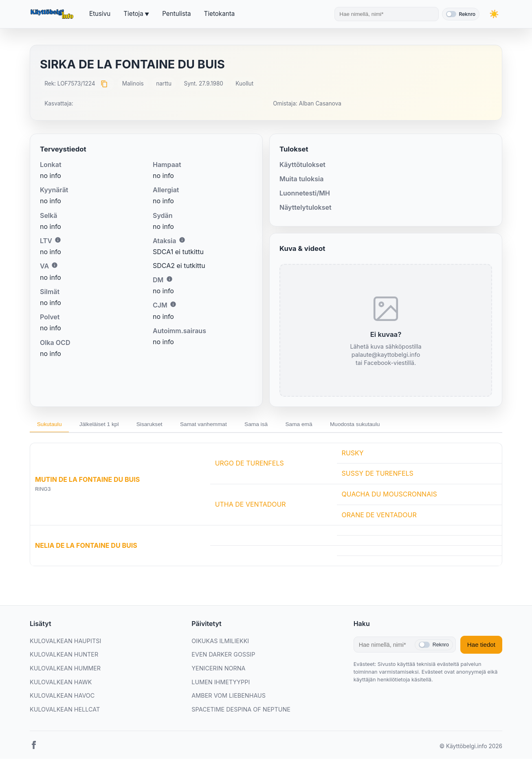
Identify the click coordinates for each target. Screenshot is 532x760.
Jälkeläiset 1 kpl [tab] (104, 425)
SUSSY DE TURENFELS (378, 475)
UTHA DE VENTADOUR (251, 506)
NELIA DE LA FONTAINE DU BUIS (86, 547)
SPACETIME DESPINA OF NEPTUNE (241, 711)
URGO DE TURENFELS (250, 464)
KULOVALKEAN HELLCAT (65, 711)
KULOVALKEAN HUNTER (64, 656)
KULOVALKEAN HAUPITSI (65, 642)
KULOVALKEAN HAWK (61, 683)
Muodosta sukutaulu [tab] (378, 425)
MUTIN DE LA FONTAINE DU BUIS (87, 481)
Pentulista (176, 14)
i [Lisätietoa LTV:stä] (58, 240)
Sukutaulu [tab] (51, 425)
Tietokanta (220, 14)
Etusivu (100, 14)
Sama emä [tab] (319, 425)
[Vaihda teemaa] (494, 14)
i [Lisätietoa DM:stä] (169, 279)
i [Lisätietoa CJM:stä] (173, 304)
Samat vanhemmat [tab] (216, 425)
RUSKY (353, 454)
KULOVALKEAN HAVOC (62, 697)
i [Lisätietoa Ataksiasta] (182, 240)
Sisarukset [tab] (158, 425)
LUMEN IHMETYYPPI (221, 683)
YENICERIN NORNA (218, 669)
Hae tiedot (481, 646)
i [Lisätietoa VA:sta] (55, 265)
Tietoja (133, 14)
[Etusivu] (53, 14)
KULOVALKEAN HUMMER (65, 669)
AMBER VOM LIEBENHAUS (229, 697)
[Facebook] (34, 748)
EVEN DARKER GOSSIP (223, 656)
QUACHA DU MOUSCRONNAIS (389, 495)
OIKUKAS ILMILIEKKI (220, 642)
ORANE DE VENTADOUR (379, 516)
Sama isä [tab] (273, 425)
